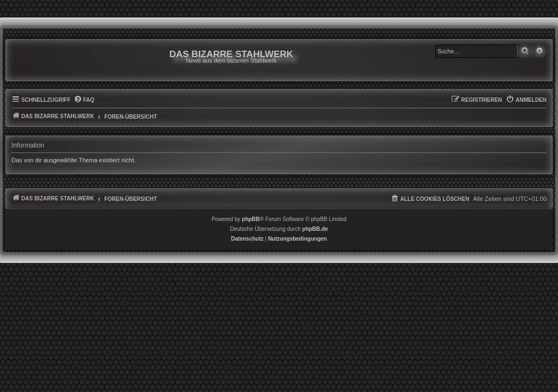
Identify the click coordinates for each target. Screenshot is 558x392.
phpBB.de (315, 234)
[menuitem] (84, 106)
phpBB (251, 225)
